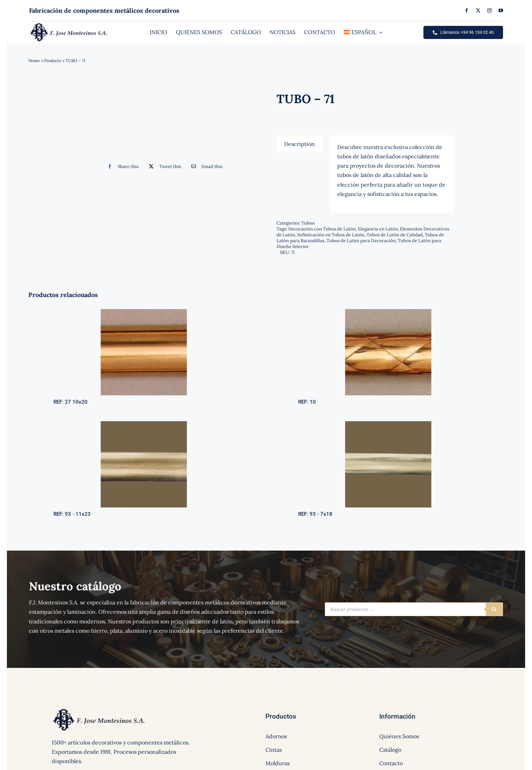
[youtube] (501, 11)
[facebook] (467, 11)
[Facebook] (122, 166)
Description (299, 144)
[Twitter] (163, 166)
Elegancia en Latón (378, 229)
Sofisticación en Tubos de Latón (331, 235)
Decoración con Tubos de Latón (322, 229)
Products (53, 61)
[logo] (69, 25)
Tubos (308, 223)
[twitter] (478, 11)
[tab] (299, 144)
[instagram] (489, 11)
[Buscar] (494, 609)
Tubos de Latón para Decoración (361, 241)
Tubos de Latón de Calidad (395, 235)
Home (34, 61)
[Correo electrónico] (205, 166)
